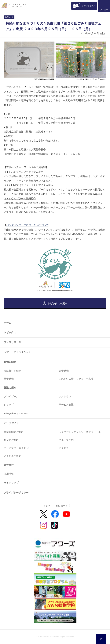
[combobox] (101, 639)
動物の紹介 (10, 362)
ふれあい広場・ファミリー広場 (76, 379)
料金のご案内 (11, 440)
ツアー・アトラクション (17, 352)
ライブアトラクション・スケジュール (80, 432)
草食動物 (9, 379)
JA (101, 639)
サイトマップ (11, 483)
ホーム (7, 323)
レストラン (65, 397)
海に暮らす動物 (12, 371)
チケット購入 (88, 6)
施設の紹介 (10, 388)
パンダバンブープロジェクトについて (27, 225)
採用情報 (9, 474)
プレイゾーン (11, 397)
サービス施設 (66, 405)
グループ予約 (66, 440)
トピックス (10, 332)
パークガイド (11, 423)
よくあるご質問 (12, 456)
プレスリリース (12, 342)
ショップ (9, 405)
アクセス (64, 448)
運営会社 (9, 465)
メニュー (104, 10)
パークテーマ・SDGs (16, 413)
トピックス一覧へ (57, 304)
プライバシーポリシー (16, 493)
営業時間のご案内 (14, 432)
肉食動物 (64, 371)
